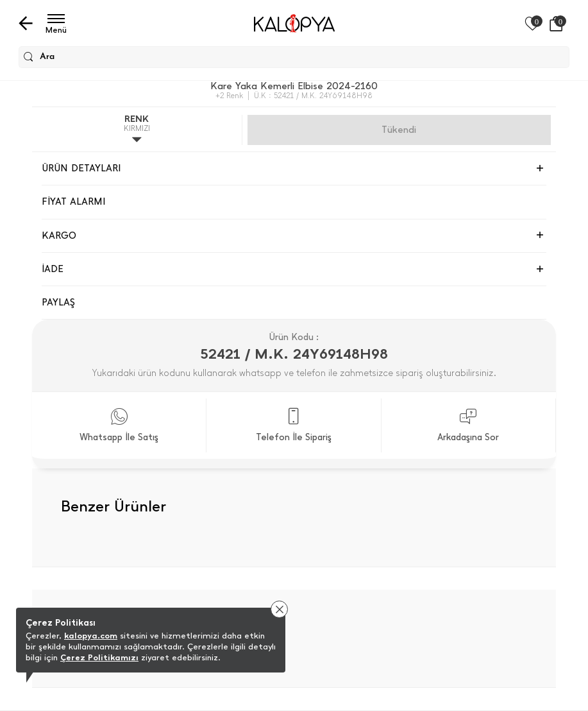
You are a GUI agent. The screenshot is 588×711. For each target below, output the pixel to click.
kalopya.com (91, 636)
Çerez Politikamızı (99, 657)
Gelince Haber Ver (399, 130)
